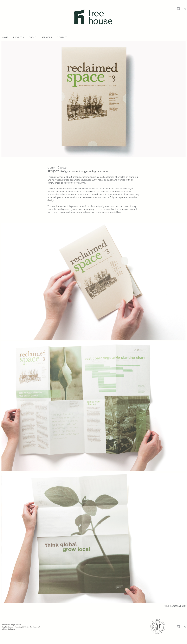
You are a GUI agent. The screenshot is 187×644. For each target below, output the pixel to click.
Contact (62, 38)
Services (47, 38)
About (33, 38)
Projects (18, 38)
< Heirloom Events (175, 606)
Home (5, 38)
